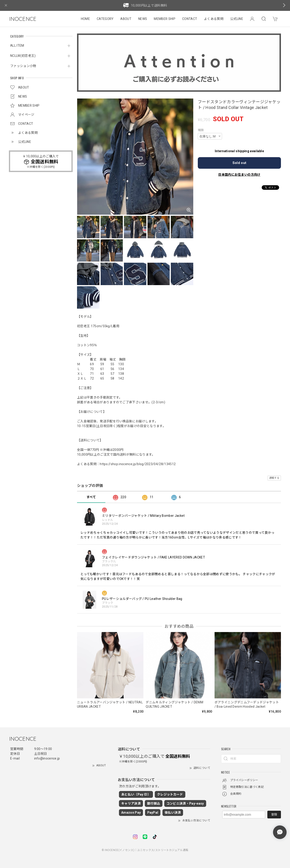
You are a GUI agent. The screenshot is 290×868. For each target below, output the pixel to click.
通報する (274, 478)
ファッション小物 (23, 66)
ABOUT (126, 19)
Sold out (239, 163)
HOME (85, 19)
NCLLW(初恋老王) (23, 56)
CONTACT (190, 19)
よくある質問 (214, 19)
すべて (91, 497)
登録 (274, 814)
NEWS (143, 19)
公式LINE (237, 19)
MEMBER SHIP (165, 19)
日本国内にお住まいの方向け (239, 175)
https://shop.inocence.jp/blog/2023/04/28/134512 (138, 464)
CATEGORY (105, 19)
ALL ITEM (17, 46)
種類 (201, 130)
